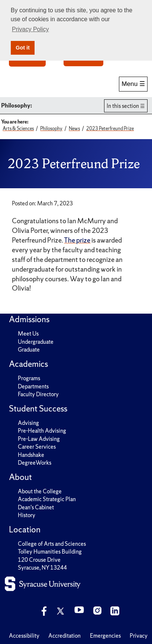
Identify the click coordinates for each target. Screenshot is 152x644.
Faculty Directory (38, 394)
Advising (28, 423)
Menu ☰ (133, 84)
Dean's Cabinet (36, 507)
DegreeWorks (35, 463)
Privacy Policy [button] (30, 29)
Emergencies (105, 636)
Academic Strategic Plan (47, 499)
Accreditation (64, 636)
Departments (33, 386)
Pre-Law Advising (39, 439)
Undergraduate (36, 342)
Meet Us (28, 334)
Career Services (37, 447)
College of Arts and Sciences (52, 544)
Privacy (139, 636)
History (27, 515)
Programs (29, 378)
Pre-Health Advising (42, 431)
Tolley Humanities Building (50, 552)
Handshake (31, 455)
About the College (40, 491)
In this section (123, 106)
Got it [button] (23, 48)
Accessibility (24, 636)
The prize (77, 240)
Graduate (29, 350)
